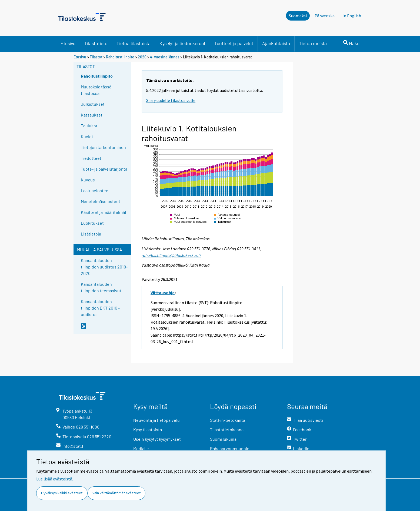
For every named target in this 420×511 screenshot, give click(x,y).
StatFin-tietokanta (228, 420)
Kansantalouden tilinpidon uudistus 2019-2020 (104, 267)
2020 (142, 57)
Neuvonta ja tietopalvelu (156, 420)
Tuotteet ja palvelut (234, 43)
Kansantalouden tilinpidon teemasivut (101, 287)
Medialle (141, 448)
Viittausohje (163, 293)
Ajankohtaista (276, 43)
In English (352, 16)
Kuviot (87, 136)
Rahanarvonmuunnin (230, 448)
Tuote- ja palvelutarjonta (104, 169)
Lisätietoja (91, 234)
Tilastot (96, 57)
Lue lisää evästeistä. (55, 479)
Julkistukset (93, 104)
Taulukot (89, 126)
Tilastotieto (96, 43)
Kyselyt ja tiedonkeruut (182, 43)
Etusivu (68, 43)
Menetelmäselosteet (101, 201)
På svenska (325, 16)
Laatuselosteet (95, 190)
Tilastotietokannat (228, 429)
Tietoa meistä (313, 43)
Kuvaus (88, 180)
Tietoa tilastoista (134, 43)
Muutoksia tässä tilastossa (96, 90)
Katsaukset (92, 115)
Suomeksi (298, 16)
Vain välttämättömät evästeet (116, 493)
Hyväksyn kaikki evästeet (62, 493)
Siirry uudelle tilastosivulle (171, 100)
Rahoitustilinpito (120, 57)
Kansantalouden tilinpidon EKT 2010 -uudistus (100, 308)
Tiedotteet (91, 158)
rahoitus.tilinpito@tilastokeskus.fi (171, 255)
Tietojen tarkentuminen (103, 147)
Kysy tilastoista (148, 429)
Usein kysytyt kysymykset (157, 439)
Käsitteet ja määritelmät (104, 212)
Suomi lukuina (223, 439)
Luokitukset (92, 223)
